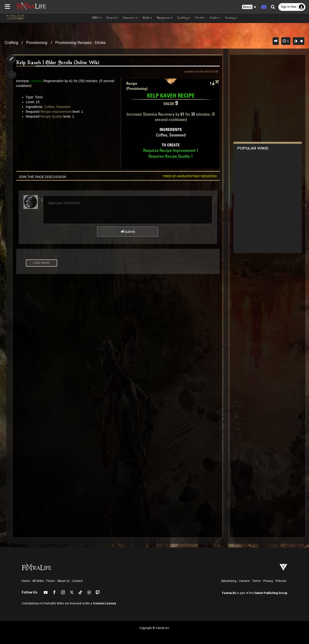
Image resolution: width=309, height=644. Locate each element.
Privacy (268, 581)
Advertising (229, 581)
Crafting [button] (184, 18)
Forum (51, 581)
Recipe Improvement (57, 112)
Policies (281, 581)
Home (26, 581)
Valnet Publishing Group (271, 593)
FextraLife (229, 593)
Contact (77, 581)
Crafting (11, 43)
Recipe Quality (52, 116)
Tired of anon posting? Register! (189, 176)
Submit (127, 232)
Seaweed (64, 107)
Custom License (105, 603)
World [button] (200, 18)
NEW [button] (97, 18)
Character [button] (130, 18)
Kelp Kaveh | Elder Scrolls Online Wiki (59, 63)
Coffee (50, 107)
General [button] (112, 18)
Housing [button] (231, 18)
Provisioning (37, 43)
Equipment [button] (165, 18)
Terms (256, 581)
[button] (249, 7)
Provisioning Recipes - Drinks (81, 43)
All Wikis (38, 581)
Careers (244, 581)
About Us (63, 581)
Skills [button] (147, 18)
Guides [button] (215, 18)
